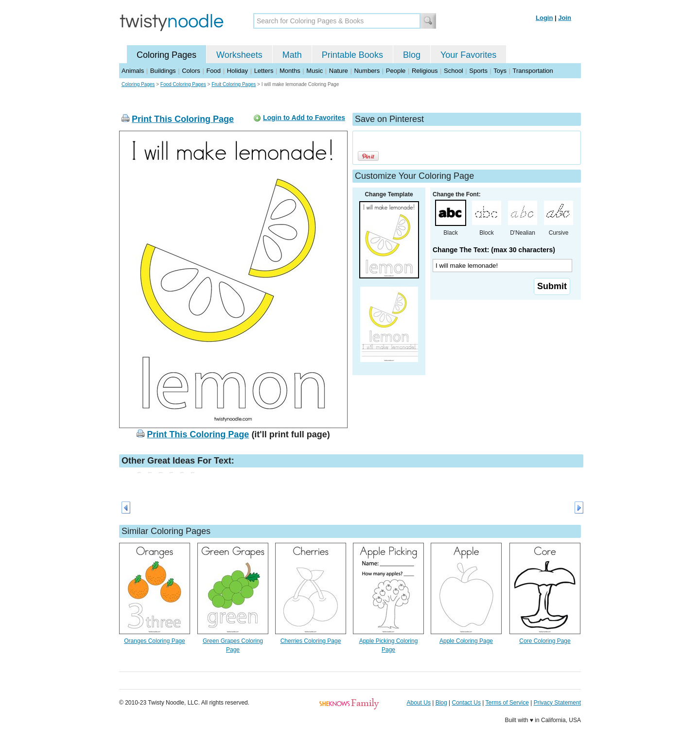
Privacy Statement (557, 703)
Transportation (533, 71)
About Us (419, 703)
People (396, 71)
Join (565, 18)
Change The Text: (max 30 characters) (494, 250)
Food (213, 71)
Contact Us (466, 703)
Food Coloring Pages (183, 84)
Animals (133, 71)
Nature (339, 71)
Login (544, 18)
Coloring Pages (166, 55)
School (454, 71)
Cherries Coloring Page (311, 641)
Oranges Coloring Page (154, 641)
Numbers (367, 71)
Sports (478, 71)
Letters (264, 71)
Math (292, 55)
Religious (425, 71)
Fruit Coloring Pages (234, 84)
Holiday (237, 71)
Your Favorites (468, 55)
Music (315, 71)
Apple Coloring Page (466, 641)
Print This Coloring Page (183, 119)
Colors (191, 71)
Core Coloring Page (545, 641)
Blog (412, 55)
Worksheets (239, 55)
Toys (500, 71)
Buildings (163, 71)
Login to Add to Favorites (304, 118)
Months (290, 71)
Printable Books (352, 55)
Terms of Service (507, 703)
